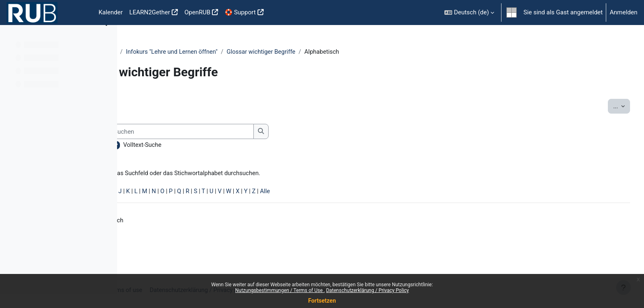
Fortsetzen (322, 301)
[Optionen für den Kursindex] (106, 37)
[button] (469, 13)
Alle (368, 193)
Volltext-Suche (239, 146)
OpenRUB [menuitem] (197, 12)
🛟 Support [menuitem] (240, 12)
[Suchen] (278, 132)
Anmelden (623, 12)
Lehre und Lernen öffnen (167, 52)
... (606, 106)
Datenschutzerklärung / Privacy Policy (368, 290)
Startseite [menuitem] (82, 13)
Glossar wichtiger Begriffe (348, 52)
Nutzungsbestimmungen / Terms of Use (279, 290)
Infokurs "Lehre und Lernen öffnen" (256, 52)
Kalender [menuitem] (111, 12)
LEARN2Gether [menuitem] (150, 12)
